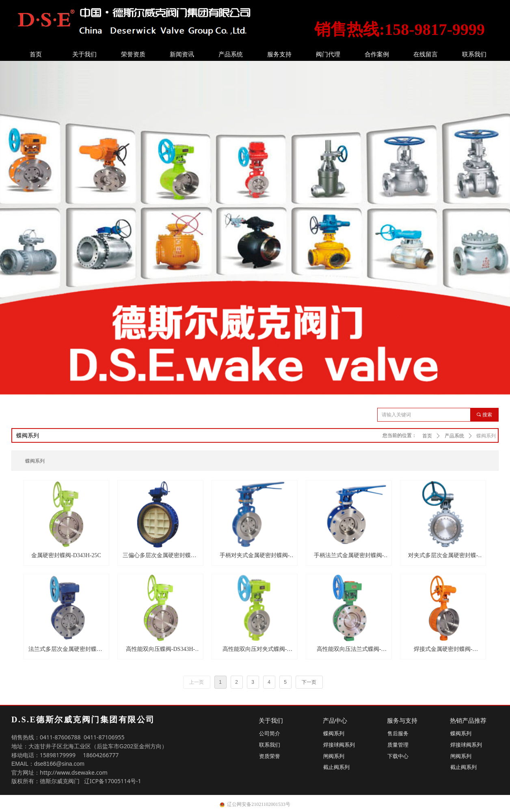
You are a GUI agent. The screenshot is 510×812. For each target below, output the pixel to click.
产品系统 (231, 54)
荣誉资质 (133, 54)
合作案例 (377, 54)
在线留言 (426, 54)
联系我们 (474, 54)
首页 (36, 54)
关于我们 (84, 54)
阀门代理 (328, 54)
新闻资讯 (182, 54)
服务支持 (279, 54)
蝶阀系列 (486, 436)
